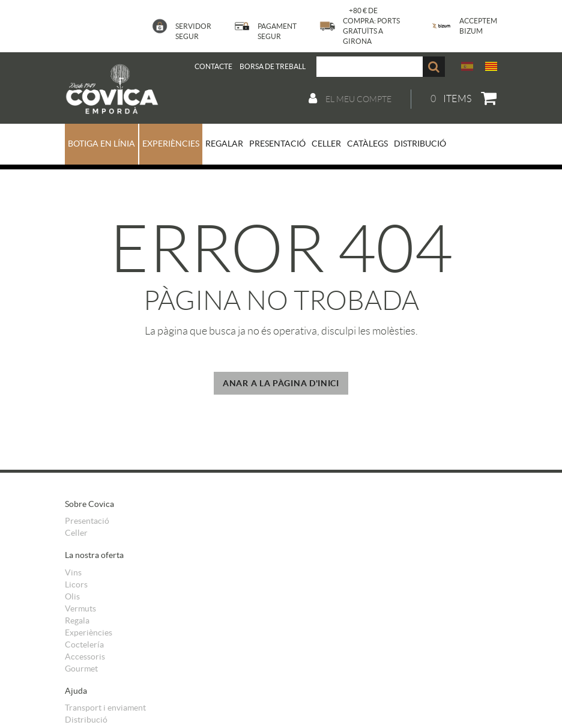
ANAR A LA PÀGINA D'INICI (281, 383)
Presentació (87, 521)
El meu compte (350, 99)
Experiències (89, 632)
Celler (76, 533)
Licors (76, 584)
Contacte (213, 66)
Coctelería (84, 645)
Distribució (86, 720)
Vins (73, 572)
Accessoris (85, 657)
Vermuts (80, 608)
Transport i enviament (105, 708)
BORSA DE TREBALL (273, 66)
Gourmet (81, 669)
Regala (77, 620)
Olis (72, 596)
